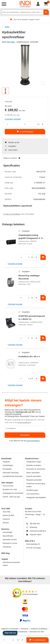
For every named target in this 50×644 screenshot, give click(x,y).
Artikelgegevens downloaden (13, 493)
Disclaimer (25, 629)
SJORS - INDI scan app (11, 497)
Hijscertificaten (8, 536)
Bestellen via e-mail (10, 490)
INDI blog (5, 553)
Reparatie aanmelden (34, 480)
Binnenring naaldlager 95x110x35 (29, 277)
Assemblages (8, 532)
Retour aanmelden (33, 473)
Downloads (6, 459)
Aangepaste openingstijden (36, 498)
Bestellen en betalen (34, 465)
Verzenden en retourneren (36, 469)
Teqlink (5, 559)
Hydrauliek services (10, 540)
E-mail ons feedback (12, 214)
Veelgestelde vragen (34, 462)
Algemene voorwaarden (10, 629)
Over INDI (6, 509)
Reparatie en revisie (10, 543)
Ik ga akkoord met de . (22, 441)
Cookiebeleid (22, 632)
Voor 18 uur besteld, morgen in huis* (27, 20)
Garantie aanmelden (34, 476)
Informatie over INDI (37, 632)
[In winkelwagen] (43, 257)
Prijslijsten (6, 462)
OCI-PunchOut (8, 486)
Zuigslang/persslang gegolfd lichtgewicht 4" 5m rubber (31, 237)
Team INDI (7, 512)
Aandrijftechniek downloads (13, 476)
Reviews (6, 523)
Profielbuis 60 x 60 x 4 (29, 356)
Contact (29, 509)
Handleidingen (8, 465)
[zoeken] (46, 12)
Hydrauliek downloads (11, 473)
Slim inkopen (7, 483)
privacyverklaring (24, 422)
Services (5, 529)
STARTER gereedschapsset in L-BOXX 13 (32, 318)
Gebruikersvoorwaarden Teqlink (11, 564)
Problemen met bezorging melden (36, 485)
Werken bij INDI (8, 515)
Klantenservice (32, 459)
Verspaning (7, 547)
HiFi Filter (11, 42)
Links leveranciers (33, 494)
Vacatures (6, 519)
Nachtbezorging (32, 490)
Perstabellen (7, 469)
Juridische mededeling (39, 629)
